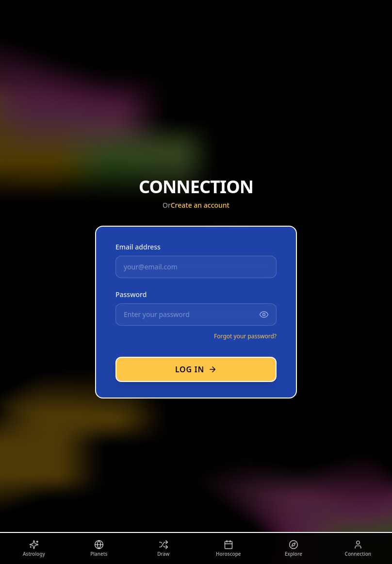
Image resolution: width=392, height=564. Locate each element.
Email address (138, 247)
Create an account (200, 205)
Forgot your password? (245, 336)
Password (131, 294)
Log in (196, 369)
